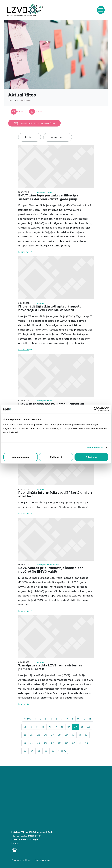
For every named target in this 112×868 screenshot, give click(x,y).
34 (32, 743)
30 (73, 735)
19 (68, 727)
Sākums (12, 100)
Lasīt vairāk (24, 252)
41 (80, 743)
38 (59, 743)
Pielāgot (56, 457)
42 (86, 743)
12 (25, 727)
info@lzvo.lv (34, 836)
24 (32, 735)
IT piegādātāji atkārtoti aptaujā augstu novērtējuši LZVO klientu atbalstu (50, 308)
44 (32, 751)
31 (80, 735)
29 (66, 735)
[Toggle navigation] (101, 10)
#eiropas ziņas (45, 192)
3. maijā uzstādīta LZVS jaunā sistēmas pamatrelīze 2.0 (50, 667)
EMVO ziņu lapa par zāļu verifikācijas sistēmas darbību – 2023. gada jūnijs (48, 197)
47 (53, 751)
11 (90, 719)
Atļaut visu (92, 457)
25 (39, 735)
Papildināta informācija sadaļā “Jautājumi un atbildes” (55, 494)
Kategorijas (57, 137)
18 (62, 727)
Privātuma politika (21, 860)
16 (50, 727)
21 (82, 727)
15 (43, 727)
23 (25, 735)
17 (56, 727)
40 (73, 743)
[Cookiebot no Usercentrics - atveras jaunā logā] (96, 409)
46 (46, 751)
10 (84, 719)
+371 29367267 (19, 836)
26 (45, 735)
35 (39, 743)
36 (45, 743)
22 (88, 727)
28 (59, 735)
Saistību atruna (42, 860)
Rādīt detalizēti (95, 448)
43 (25, 751)
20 (75, 727)
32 (86, 735)
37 (52, 743)
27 (52, 735)
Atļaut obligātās (21, 457)
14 (37, 727)
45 (39, 751)
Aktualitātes (26, 100)
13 (31, 727)
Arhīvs (29, 137)
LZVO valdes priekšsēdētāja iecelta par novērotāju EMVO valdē (51, 570)
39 (66, 743)
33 (25, 743)
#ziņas (41, 303)
